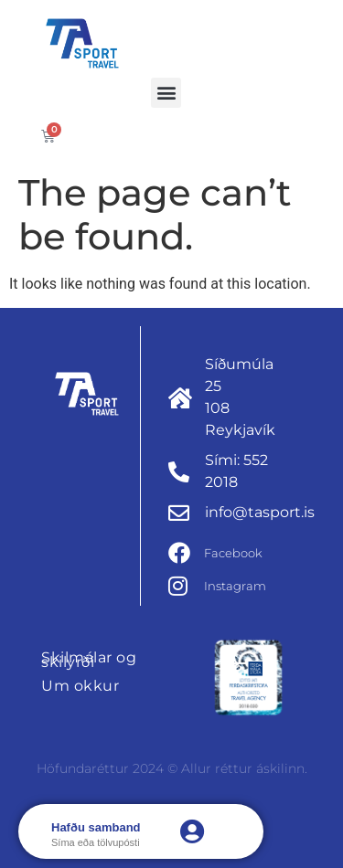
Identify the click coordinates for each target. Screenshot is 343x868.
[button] (166, 93)
